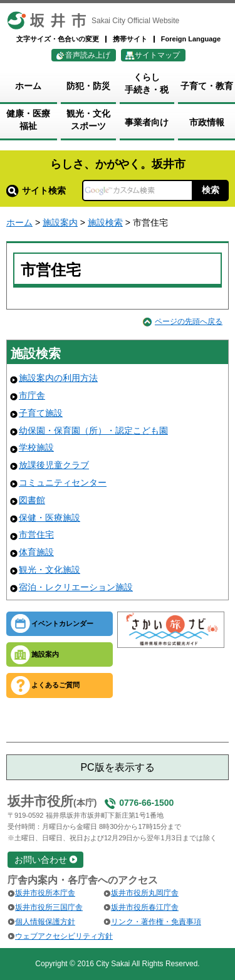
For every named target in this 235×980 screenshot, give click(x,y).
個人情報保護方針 (45, 922)
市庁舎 (32, 395)
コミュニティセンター (63, 482)
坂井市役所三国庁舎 (49, 907)
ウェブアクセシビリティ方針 (64, 936)
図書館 (32, 500)
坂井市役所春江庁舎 (145, 907)
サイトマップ (157, 55)
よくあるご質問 (55, 685)
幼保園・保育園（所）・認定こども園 (93, 430)
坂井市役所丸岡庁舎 (145, 893)
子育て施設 (41, 413)
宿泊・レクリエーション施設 (76, 587)
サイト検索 (36, 190)
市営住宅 (36, 534)
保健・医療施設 (50, 518)
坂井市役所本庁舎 (45, 893)
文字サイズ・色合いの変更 (58, 39)
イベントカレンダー (62, 623)
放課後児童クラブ (54, 465)
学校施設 (36, 447)
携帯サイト (130, 39)
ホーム (19, 222)
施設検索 (105, 222)
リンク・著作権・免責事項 (156, 922)
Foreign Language (191, 39)
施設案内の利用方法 (58, 378)
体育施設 (36, 552)
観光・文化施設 (50, 570)
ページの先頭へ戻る (189, 321)
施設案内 (60, 222)
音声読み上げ (88, 55)
